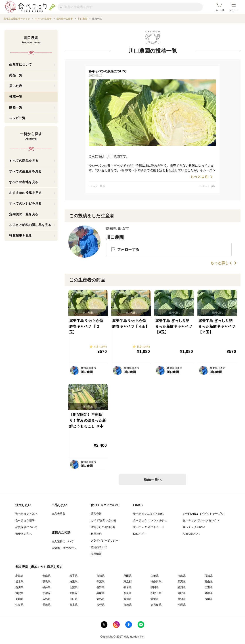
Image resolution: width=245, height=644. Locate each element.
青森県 (47, 576)
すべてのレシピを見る (25, 203)
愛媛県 (155, 599)
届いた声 (16, 86)
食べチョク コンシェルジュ (150, 520)
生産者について (21, 64)
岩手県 (74, 576)
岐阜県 (128, 587)
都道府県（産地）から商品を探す (39, 567)
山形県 (155, 576)
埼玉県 (74, 582)
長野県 (101, 587)
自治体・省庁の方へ (64, 548)
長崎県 (47, 605)
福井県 (47, 587)
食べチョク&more (194, 527)
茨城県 (209, 576)
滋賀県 (20, 593)
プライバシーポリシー (105, 540)
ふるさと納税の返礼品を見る (30, 225)
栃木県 (20, 582)
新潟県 (182, 582)
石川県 (20, 587)
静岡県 (155, 587)
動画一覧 (16, 107)
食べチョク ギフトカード (149, 527)
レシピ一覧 (17, 118)
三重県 (209, 587)
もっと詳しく (221, 263)
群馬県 (47, 582)
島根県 (209, 593)
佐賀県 (20, 605)
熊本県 (74, 605)
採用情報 (96, 554)
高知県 (182, 599)
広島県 (47, 599)
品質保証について (26, 527)
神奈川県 (156, 582)
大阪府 (74, 593)
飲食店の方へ (24, 534)
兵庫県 (101, 593)
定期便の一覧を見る (24, 214)
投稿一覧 (16, 97)
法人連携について (63, 541)
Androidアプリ (192, 534)
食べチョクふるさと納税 (148, 514)
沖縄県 (182, 605)
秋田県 (128, 576)
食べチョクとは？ (26, 514)
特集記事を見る (21, 236)
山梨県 (74, 587)
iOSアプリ (140, 534)
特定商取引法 (99, 547)
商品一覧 (16, 75)
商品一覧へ (153, 479)
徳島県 (101, 599)
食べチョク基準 (25, 520)
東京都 (128, 582)
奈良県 (128, 593)
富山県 (209, 582)
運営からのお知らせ (103, 527)
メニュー (234, 7)
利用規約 (96, 534)
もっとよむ (200, 177)
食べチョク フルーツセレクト (201, 520)
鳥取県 (182, 593)
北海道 (20, 576)
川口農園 (115, 237)
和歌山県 (156, 593)
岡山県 (20, 599)
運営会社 (96, 514)
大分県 (101, 605)
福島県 (182, 576)
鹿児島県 (156, 605)
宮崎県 (128, 605)
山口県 (74, 599)
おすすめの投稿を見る (25, 193)
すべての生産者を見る (25, 171)
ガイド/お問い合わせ (104, 520)
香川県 (128, 599)
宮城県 (101, 576)
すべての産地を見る (24, 182)
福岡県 (209, 599)
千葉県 (101, 582)
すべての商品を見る (24, 161)
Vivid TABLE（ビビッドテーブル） (204, 514)
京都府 (47, 593)
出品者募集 (59, 514)
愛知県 (182, 587)
